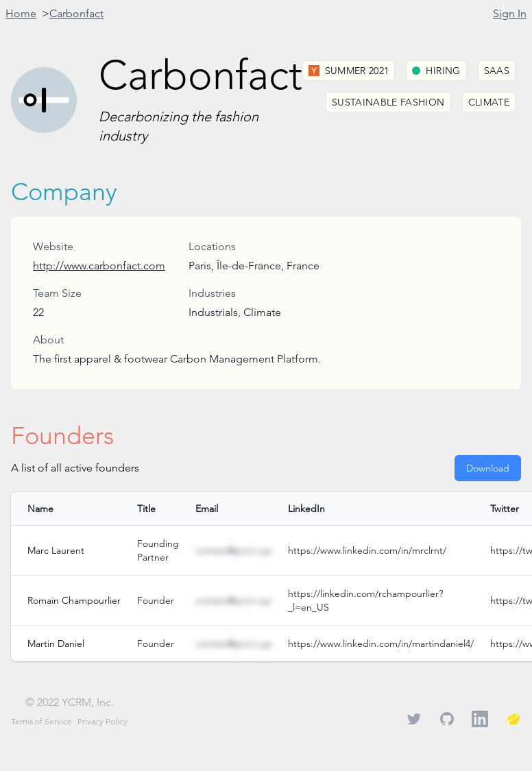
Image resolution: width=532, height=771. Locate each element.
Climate (489, 102)
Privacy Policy (102, 721)
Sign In (510, 13)
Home (21, 13)
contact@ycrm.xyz (233, 550)
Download (488, 468)
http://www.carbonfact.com (99, 266)
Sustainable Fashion (388, 102)
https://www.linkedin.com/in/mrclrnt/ (367, 550)
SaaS (497, 71)
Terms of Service (41, 721)
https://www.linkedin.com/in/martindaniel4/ (381, 644)
